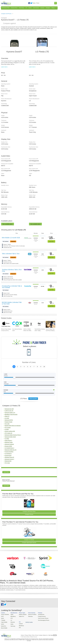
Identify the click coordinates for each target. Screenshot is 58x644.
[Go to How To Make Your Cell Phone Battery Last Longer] (50, 324)
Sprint (2, 618)
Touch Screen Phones (41, 618)
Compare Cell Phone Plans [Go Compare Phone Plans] (29, 512)
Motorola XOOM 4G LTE (11, 450)
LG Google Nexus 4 (9, 448)
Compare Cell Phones (6, 14)
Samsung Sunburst (9, 444)
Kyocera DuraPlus (9, 452)
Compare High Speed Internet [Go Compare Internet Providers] (29, 543)
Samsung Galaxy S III (10, 413)
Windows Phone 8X (9, 457)
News (34, 3)
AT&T (2, 616)
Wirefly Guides (52, 620)
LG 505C (7, 439)
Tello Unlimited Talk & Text (11, 254)
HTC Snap (7, 463)
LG (11, 620)
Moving (53, 8)
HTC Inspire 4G (8, 433)
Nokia (11, 624)
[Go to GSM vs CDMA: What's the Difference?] (28, 324)
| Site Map (50, 634)
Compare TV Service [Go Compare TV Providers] (29, 540)
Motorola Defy (8, 461)
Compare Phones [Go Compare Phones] (29, 514)
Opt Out (55, 634)
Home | (23, 634)
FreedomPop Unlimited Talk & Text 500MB (12, 287)
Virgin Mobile (4, 622)
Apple (11, 614)
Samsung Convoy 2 (9, 459)
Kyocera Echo (8, 455)
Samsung (12, 625)
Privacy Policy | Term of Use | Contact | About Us (36, 634)
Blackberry (51, 616)
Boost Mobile (4, 627)
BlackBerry (12, 616)
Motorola (12, 622)
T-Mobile (3, 620)
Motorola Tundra (9, 442)
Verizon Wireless (5, 614)
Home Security (36, 8)
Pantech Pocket (9, 422)
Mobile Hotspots (22, 614)
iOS (49, 618)
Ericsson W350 (8, 446)
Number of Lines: (29, 362)
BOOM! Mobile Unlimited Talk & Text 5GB (12, 303)
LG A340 (7, 418)
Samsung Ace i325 (9, 409)
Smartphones (39, 614)
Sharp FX (7, 416)
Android (50, 614)
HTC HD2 (7, 424)
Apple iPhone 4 (8, 441)
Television (29, 616)
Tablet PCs (21, 616)
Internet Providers (31, 614)
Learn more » (4, 67)
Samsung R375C (9, 420)
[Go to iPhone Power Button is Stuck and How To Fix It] (6, 324)
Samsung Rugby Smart (10, 437)
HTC (11, 618)
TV (26, 8)
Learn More (6, 472)
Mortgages (48, 8)
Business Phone (14, 8)
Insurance (42, 8)
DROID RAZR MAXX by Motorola (13, 426)
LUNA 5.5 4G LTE (9, 411)
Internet (30, 8)
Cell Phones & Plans (6, 8)
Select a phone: (30, 347)
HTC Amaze (8, 427)
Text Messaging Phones (42, 620)
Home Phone (22, 8)
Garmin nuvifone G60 (10, 431)
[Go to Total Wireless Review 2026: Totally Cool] (39, 324)
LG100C (7, 429)
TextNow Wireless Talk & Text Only (12, 270)
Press (38, 3)
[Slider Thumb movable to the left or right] (14, 378)
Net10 (2, 624)
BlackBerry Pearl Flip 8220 (11, 414)
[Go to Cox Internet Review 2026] (17, 324)
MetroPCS (3, 625)
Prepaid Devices (40, 616)
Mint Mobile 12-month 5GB (11, 238)
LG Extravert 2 (8, 454)
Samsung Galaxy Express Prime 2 (13, 435)
